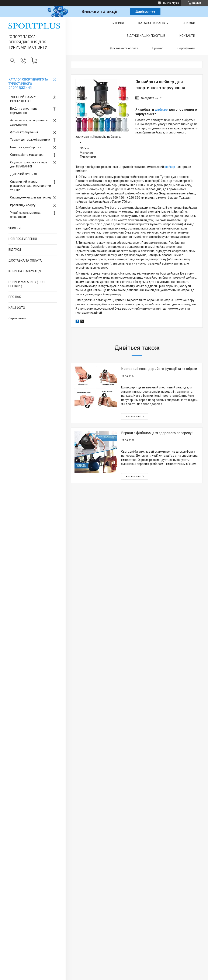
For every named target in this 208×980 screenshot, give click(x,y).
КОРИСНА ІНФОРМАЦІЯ (25, 271)
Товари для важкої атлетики (30, 140)
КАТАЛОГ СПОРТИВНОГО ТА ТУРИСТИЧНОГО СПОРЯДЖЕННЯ (28, 84)
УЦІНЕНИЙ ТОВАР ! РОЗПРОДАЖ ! (23, 99)
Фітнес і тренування (24, 132)
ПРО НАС (15, 297)
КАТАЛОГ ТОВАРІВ (152, 23)
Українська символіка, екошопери (26, 215)
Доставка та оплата (124, 48)
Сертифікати (17, 318)
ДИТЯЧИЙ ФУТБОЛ (24, 174)
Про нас (158, 48)
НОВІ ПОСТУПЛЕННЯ (23, 239)
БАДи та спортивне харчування (24, 111)
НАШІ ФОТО (17, 308)
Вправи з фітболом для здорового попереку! (157, 433)
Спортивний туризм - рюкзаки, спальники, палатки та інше (31, 186)
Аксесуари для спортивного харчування (30, 122)
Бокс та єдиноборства (26, 147)
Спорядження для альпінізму (31, 197)
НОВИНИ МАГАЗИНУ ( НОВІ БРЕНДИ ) (27, 284)
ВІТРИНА (118, 23)
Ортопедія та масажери (27, 155)
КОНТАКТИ (187, 36)
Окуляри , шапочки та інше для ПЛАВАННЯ (29, 164)
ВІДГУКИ (15, 250)
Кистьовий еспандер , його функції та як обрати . (160, 369)
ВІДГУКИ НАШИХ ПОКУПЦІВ (146, 36)
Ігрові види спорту (23, 205)
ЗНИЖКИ (15, 228)
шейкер (161, 110)
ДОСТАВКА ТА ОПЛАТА (25, 261)
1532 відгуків (171, 3)
